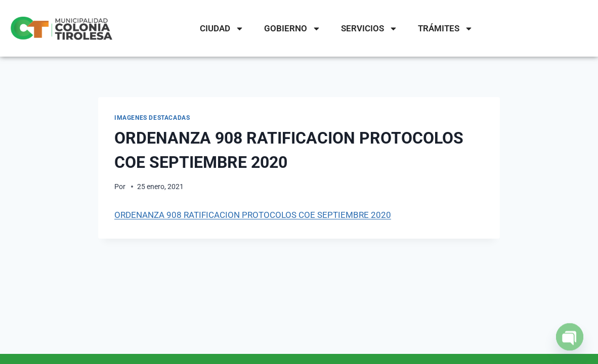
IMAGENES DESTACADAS (152, 118)
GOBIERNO (292, 29)
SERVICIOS (369, 29)
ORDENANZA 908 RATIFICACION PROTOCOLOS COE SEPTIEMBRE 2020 (253, 215)
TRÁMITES (445, 29)
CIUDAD (222, 29)
